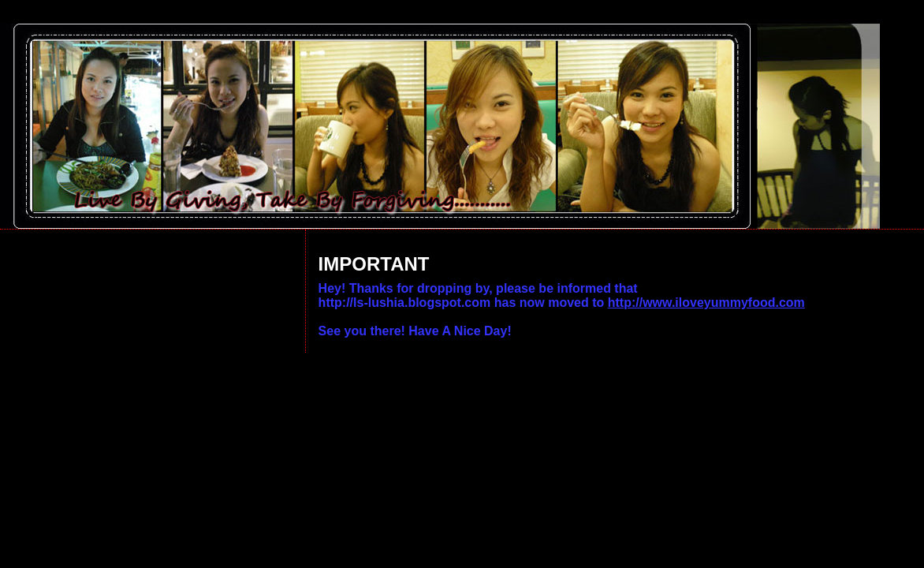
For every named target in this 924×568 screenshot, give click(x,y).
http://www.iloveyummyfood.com (706, 303)
